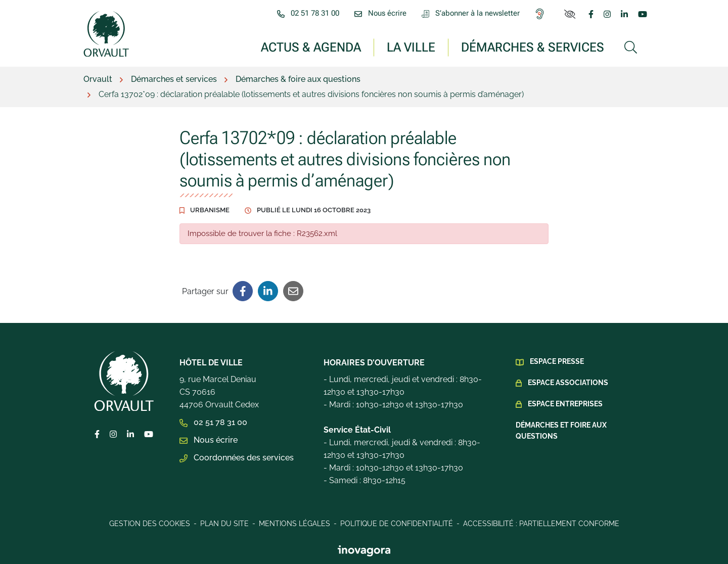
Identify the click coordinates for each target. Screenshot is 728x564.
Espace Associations (568, 383)
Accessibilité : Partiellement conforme (541, 524)
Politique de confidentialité (397, 524)
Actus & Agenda (311, 47)
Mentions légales (294, 524)
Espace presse (557, 361)
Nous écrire (209, 440)
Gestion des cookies (150, 524)
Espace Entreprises (565, 404)
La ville (411, 47)
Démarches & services (533, 47)
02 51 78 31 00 (213, 422)
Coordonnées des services (237, 458)
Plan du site (224, 524)
